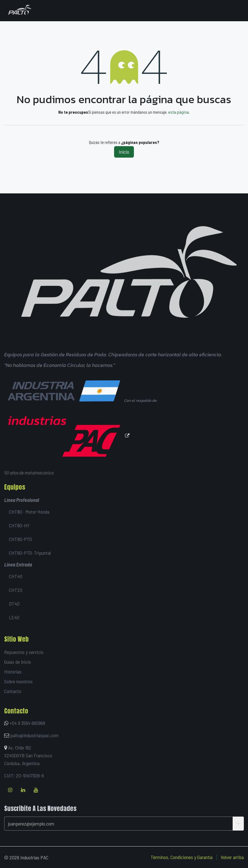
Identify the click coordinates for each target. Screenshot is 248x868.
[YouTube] (36, 790)
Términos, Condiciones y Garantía (182, 857)
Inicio (124, 152)
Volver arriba (232, 857)
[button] (238, 824)
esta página (179, 112)
